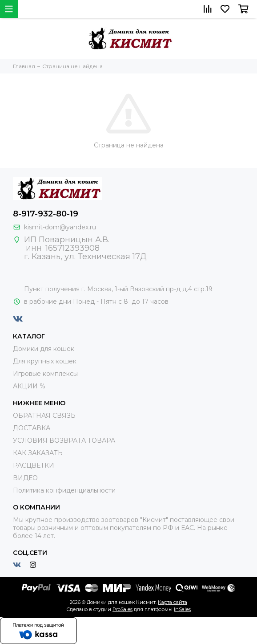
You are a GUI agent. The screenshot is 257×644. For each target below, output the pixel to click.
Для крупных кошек (45, 361)
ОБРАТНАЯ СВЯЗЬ (44, 416)
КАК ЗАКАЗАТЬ (38, 453)
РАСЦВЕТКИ (34, 465)
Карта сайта (173, 602)
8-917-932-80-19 (46, 214)
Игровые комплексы (45, 374)
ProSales (122, 609)
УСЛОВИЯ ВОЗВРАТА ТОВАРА (64, 440)
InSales (182, 609)
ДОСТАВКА (32, 428)
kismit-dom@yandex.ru (60, 227)
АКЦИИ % (29, 386)
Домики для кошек (44, 349)
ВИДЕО (25, 478)
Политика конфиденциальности (64, 490)
